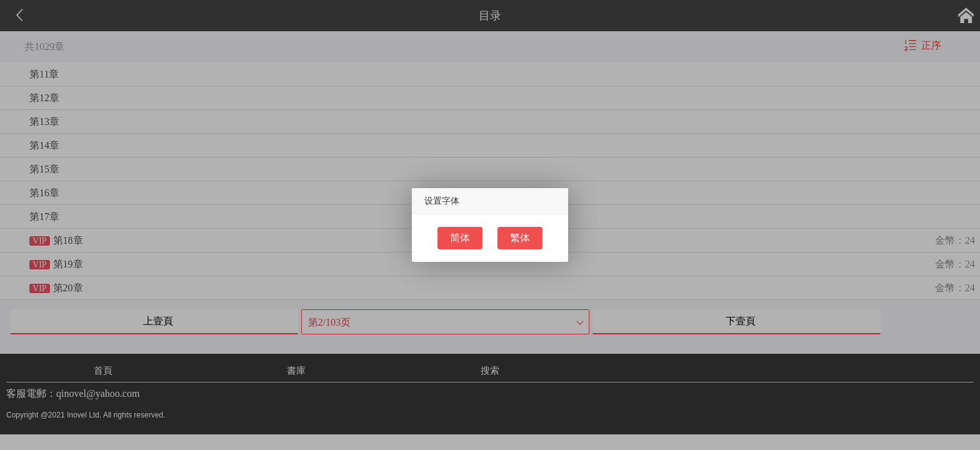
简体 (460, 238)
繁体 (520, 238)
